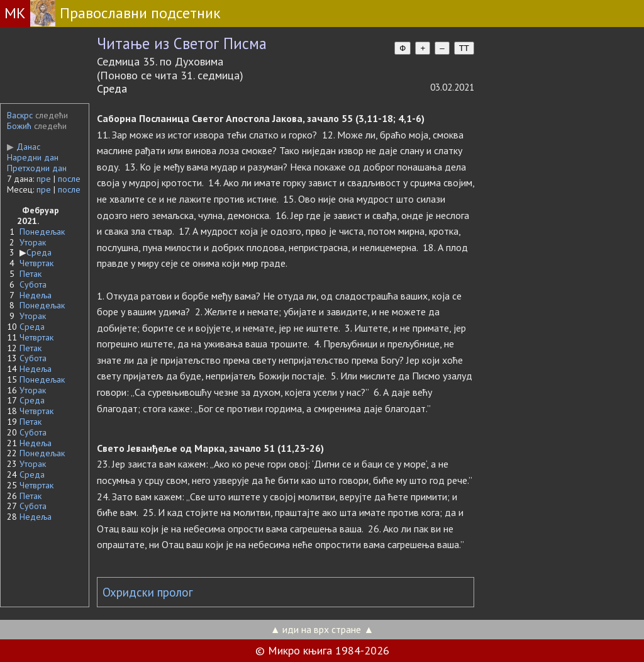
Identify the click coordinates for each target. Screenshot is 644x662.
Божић (19, 126)
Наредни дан (33, 157)
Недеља (36, 295)
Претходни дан (37, 168)
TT (464, 48)
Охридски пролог (148, 592)
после (69, 179)
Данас (24, 147)
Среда (39, 252)
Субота (33, 284)
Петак (31, 274)
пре (44, 179)
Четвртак (36, 263)
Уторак (33, 242)
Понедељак (42, 232)
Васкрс (20, 115)
